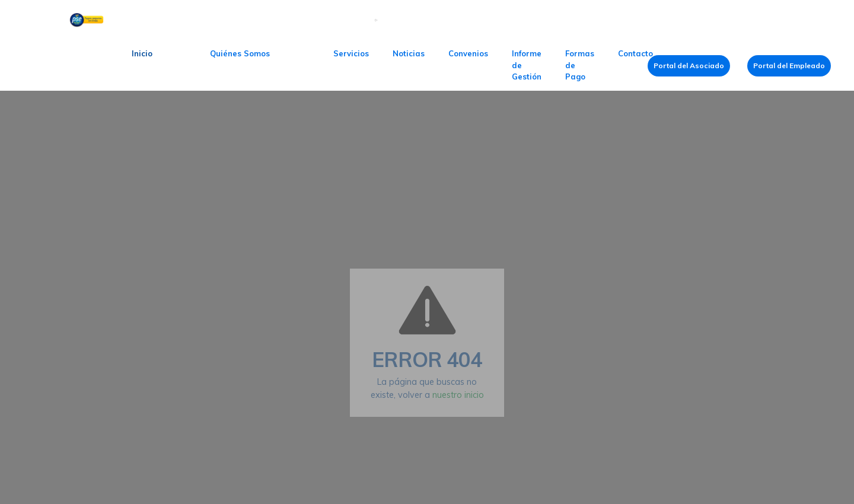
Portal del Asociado (689, 66)
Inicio (142, 53)
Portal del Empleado (789, 66)
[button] (240, 54)
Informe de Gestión (527, 65)
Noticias (409, 53)
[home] (63, 66)
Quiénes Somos (240, 53)
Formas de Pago (580, 65)
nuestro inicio (458, 395)
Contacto (635, 53)
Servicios (351, 53)
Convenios (468, 53)
